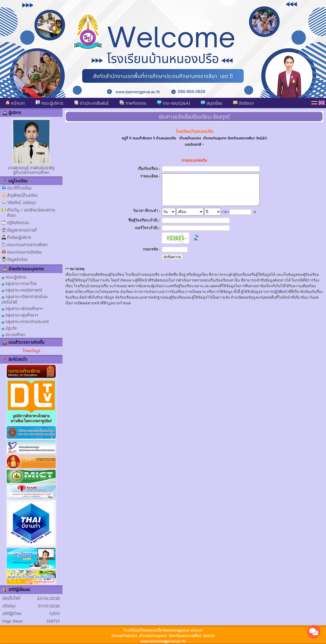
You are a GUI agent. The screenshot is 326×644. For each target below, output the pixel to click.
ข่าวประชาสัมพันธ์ (91, 103)
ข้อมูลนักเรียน (17, 259)
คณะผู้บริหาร (49, 103)
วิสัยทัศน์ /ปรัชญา (22, 203)
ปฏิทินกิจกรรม (18, 223)
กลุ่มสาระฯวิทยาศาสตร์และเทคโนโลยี (25, 299)
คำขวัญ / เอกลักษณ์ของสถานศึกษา (31, 213)
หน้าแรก (15, 103)
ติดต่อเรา (243, 103)
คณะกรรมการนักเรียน (24, 252)
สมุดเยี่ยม (211, 103)
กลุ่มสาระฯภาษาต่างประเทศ (25, 321)
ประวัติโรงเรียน (19, 188)
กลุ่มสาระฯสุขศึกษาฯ (20, 315)
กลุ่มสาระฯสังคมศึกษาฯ (22, 308)
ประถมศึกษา (13, 334)
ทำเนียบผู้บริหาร (19, 237)
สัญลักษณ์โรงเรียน (22, 195)
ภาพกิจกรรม (133, 103)
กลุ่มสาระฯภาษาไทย (19, 283)
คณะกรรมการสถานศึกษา (27, 245)
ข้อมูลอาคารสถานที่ (22, 230)
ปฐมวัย (9, 328)
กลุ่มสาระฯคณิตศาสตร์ (22, 290)
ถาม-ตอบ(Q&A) (173, 103)
